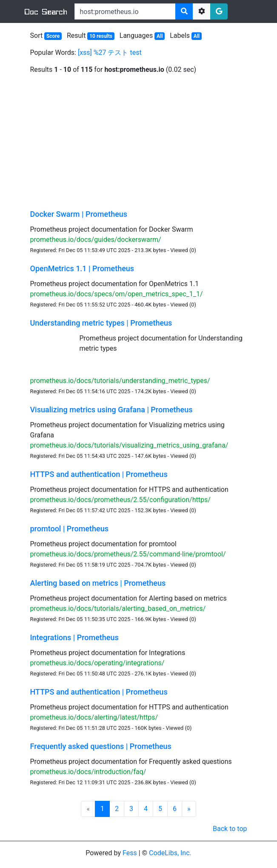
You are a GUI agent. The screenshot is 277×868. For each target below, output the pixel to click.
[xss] (85, 52)
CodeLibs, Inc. (170, 853)
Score (53, 36)
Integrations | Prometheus (74, 637)
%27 (100, 52)
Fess (130, 853)
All (160, 36)
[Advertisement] (139, 141)
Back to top (230, 829)
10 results (101, 36)
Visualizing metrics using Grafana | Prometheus (111, 410)
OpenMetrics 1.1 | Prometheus (82, 268)
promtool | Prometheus (69, 529)
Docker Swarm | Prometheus (79, 214)
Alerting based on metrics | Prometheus (98, 583)
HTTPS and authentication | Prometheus (99, 474)
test (136, 52)
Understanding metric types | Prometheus (101, 323)
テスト (118, 52)
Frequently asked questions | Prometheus (101, 746)
